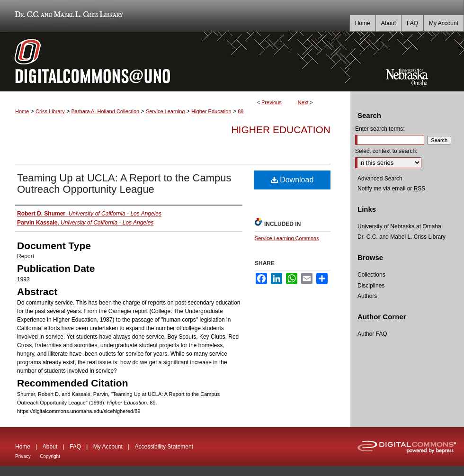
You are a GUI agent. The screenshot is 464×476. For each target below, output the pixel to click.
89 (241, 111)
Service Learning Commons (287, 238)
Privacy (23, 456)
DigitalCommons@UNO (175, 62)
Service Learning (165, 111)
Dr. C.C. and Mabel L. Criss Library (67, 16)
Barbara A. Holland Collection (105, 111)
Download (292, 180)
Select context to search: (386, 151)
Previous (272, 102)
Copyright (50, 456)
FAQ (75, 447)
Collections (371, 275)
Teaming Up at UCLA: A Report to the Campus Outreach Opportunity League (124, 184)
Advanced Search (380, 179)
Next (303, 102)
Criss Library (50, 111)
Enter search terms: (380, 129)
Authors (367, 296)
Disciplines (371, 286)
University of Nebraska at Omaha (399, 226)
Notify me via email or (391, 189)
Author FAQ (372, 334)
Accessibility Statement (164, 447)
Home (22, 111)
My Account (108, 447)
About (50, 447)
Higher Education (211, 111)
